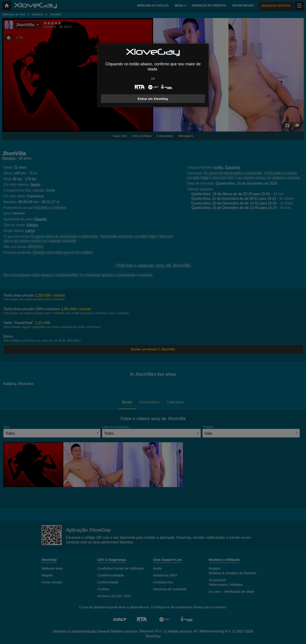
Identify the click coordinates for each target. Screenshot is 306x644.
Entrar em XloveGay (153, 99)
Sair (153, 78)
